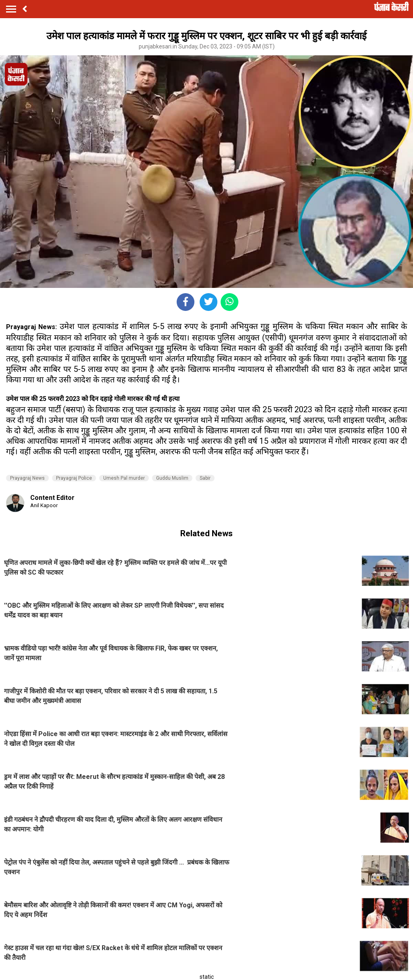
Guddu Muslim (172, 478)
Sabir (205, 478)
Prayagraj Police (74, 478)
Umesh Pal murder (124, 478)
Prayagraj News (27, 478)
